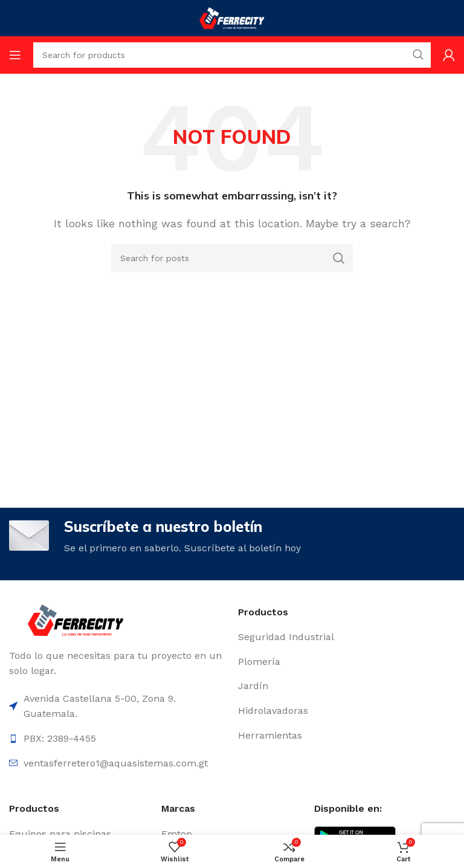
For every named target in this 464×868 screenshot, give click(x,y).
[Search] (232, 258)
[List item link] (346, 637)
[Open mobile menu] (15, 55)
